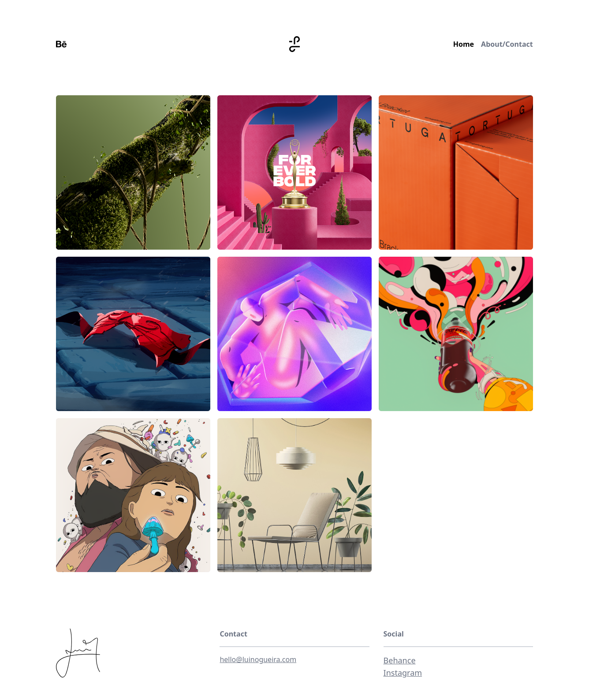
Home (464, 44)
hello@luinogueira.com (258, 659)
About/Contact (507, 44)
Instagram (403, 673)
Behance (400, 660)
